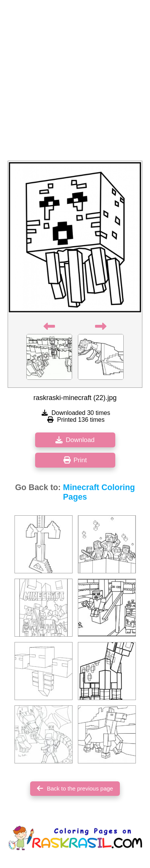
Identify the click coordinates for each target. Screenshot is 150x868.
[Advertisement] (75, 83)
